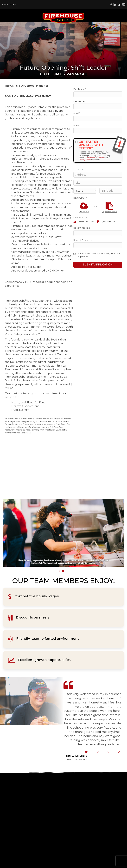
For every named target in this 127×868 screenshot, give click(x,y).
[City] (98, 183)
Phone (77, 126)
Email (77, 113)
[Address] (98, 175)
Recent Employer (83, 240)
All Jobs (9, 4)
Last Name (79, 101)
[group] (63, 533)
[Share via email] (124, 4)
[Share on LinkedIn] (115, 5)
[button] (60, 571)
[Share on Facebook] (111, 5)
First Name (79, 89)
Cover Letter (80, 218)
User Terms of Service (95, 158)
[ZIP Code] (111, 191)
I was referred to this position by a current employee (97, 255)
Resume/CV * (80, 198)
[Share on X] (119, 5)
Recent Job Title (82, 228)
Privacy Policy (85, 160)
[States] (85, 191)
